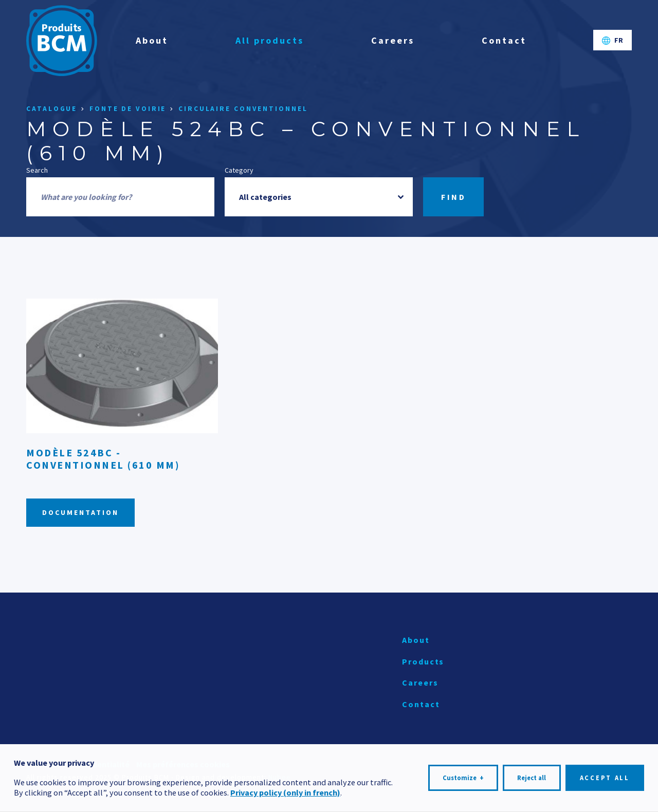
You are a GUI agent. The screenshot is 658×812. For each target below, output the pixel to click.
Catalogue (52, 109)
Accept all (605, 775)
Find (453, 197)
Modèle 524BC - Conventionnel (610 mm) (103, 459)
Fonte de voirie (128, 109)
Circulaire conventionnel (243, 109)
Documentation (80, 512)
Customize (463, 776)
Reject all (532, 775)
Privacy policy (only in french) (285, 790)
